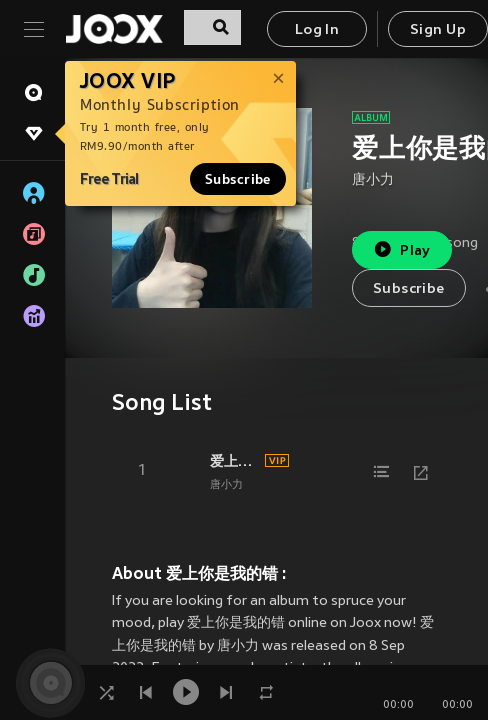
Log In (317, 30)
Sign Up (438, 30)
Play (401, 249)
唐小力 (373, 180)
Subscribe (238, 179)
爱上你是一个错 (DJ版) (234, 461)
